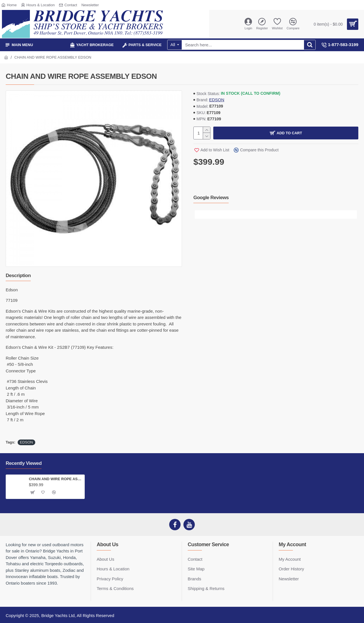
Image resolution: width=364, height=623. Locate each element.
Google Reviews (211, 198)
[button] (199, 214)
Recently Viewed (24, 463)
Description (18, 276)
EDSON (217, 100)
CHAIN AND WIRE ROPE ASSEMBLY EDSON (55, 479)
